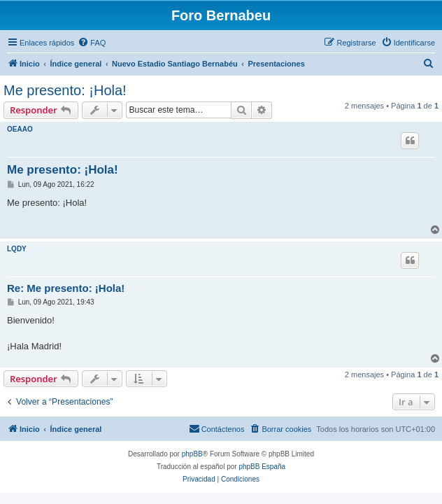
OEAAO (20, 129)
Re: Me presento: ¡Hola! (66, 288)
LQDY (17, 249)
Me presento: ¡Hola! (65, 90)
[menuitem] (92, 43)
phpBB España (262, 467)
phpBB (192, 454)
